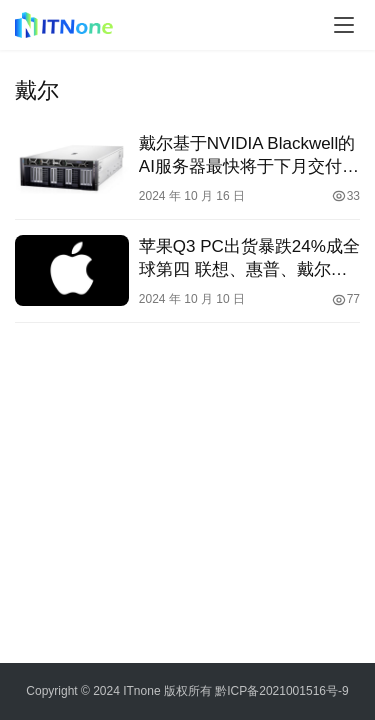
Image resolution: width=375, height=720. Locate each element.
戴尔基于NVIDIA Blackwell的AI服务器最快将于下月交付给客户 (249, 156)
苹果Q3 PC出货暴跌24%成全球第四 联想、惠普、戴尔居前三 (249, 259)
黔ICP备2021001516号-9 (281, 691)
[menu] (344, 25)
